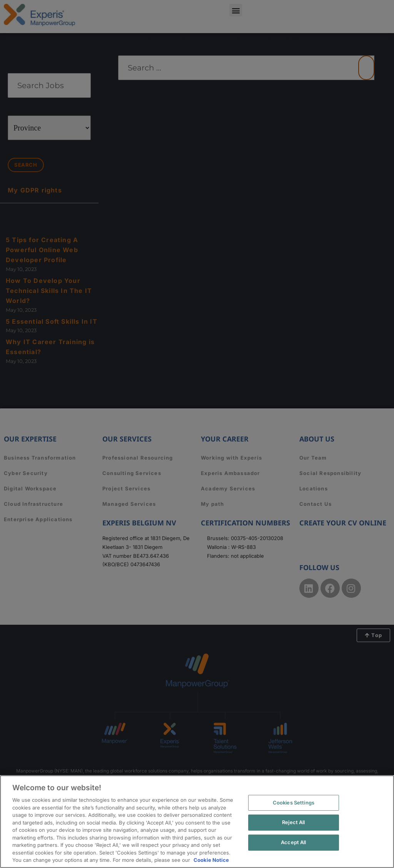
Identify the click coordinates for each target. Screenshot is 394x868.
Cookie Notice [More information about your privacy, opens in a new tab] (211, 860)
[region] (197, 822)
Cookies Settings (294, 803)
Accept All (293, 842)
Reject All (293, 822)
